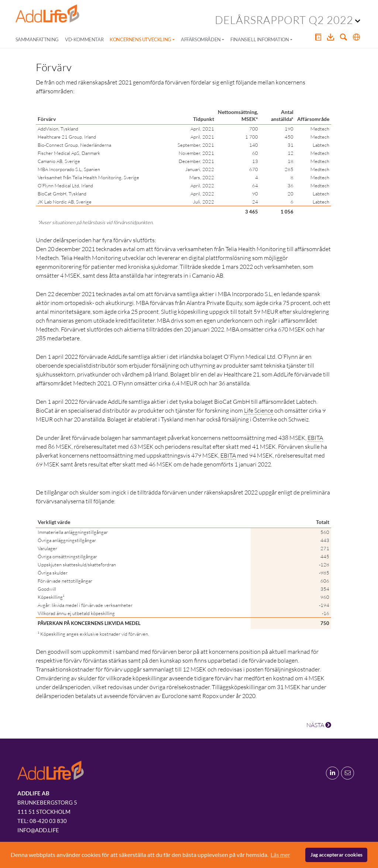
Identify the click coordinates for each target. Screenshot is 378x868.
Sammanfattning (37, 39)
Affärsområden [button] (201, 39)
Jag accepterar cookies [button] (336, 855)
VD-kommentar (84, 39)
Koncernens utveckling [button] (140, 39)
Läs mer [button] (280, 855)
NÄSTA (319, 725)
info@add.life (38, 830)
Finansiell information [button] (260, 39)
